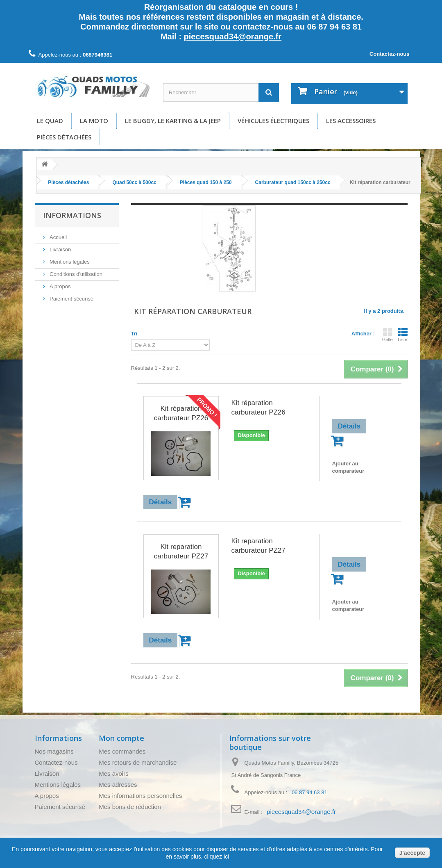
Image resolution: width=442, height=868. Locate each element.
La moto (94, 121)
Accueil (58, 237)
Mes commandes (122, 751)
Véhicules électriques (273, 121)
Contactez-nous (390, 54)
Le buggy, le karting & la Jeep (173, 121)
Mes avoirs (114, 773)
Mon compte (121, 738)
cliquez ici (216, 857)
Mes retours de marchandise (138, 762)
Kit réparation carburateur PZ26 (181, 413)
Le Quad (50, 121)
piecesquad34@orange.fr (233, 36)
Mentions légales (69, 262)
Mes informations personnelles (140, 796)
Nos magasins (54, 751)
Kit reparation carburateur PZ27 (181, 551)
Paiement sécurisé (71, 299)
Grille (388, 335)
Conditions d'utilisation (76, 274)
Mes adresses (118, 785)
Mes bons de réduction (130, 807)
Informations (72, 215)
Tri (134, 334)
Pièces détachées (64, 137)
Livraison (60, 249)
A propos (60, 286)
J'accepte (412, 853)
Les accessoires (351, 121)
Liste (403, 335)
